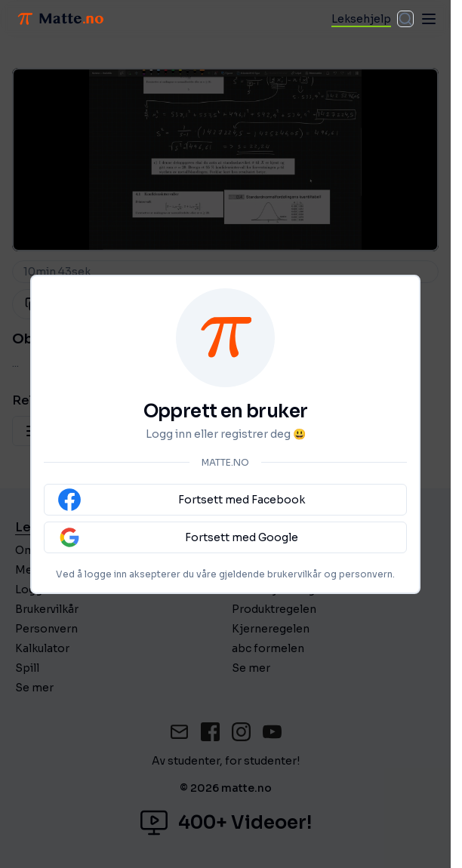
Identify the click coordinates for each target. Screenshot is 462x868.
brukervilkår (294, 574)
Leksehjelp (361, 19)
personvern (366, 574)
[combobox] (405, 19)
